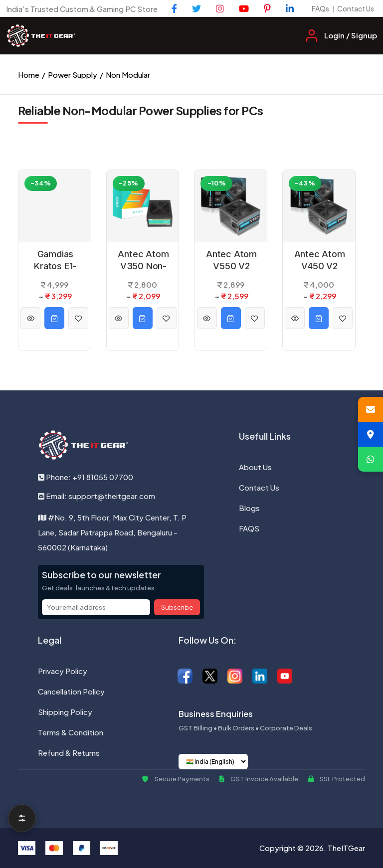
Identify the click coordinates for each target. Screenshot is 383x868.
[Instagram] (220, 8)
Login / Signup (351, 35)
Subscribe (177, 607)
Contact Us (356, 8)
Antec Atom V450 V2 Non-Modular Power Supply (320, 260)
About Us (255, 467)
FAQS (249, 528)
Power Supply (73, 75)
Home (29, 75)
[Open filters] (22, 818)
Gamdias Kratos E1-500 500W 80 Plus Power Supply (55, 260)
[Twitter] (196, 8)
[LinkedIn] (290, 8)
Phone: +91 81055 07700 (86, 477)
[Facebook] (174, 8)
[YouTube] (244, 8)
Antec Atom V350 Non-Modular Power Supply (143, 260)
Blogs (249, 508)
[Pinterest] (267, 8)
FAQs (320, 8)
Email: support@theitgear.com (96, 496)
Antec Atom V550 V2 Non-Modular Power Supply (231, 260)
